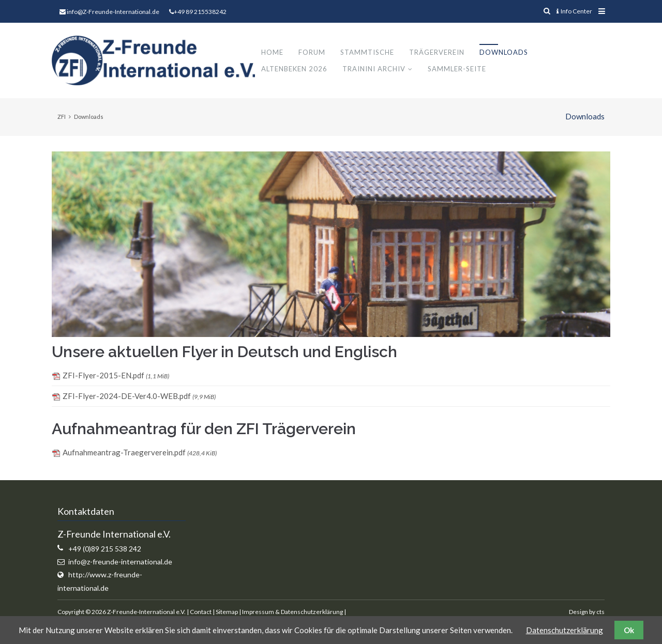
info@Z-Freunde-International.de (113, 12)
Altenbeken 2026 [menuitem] (298, 69)
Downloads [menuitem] (507, 53)
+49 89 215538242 (200, 12)
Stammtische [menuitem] (371, 53)
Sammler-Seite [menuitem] (461, 69)
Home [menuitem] (276, 53)
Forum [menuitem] (315, 53)
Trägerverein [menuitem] (440, 53)
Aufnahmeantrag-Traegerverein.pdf (140, 453)
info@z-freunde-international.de (120, 563)
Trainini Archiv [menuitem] (378, 69)
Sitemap (227, 612)
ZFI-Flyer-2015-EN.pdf (116, 376)
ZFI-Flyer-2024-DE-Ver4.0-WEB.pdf (139, 397)
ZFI (62, 118)
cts (600, 612)
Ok (629, 630)
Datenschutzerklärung (565, 630)
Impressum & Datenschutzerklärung (292, 612)
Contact (201, 612)
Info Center (574, 11)
